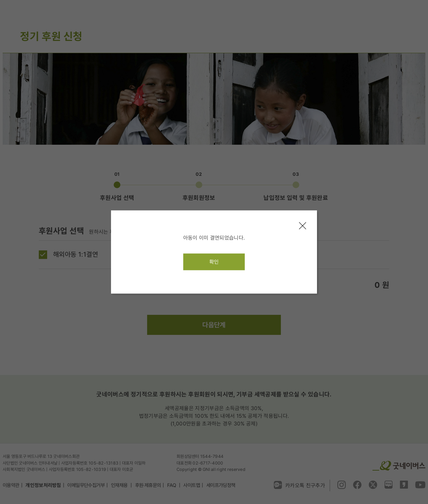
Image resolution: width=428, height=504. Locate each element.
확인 (214, 262)
